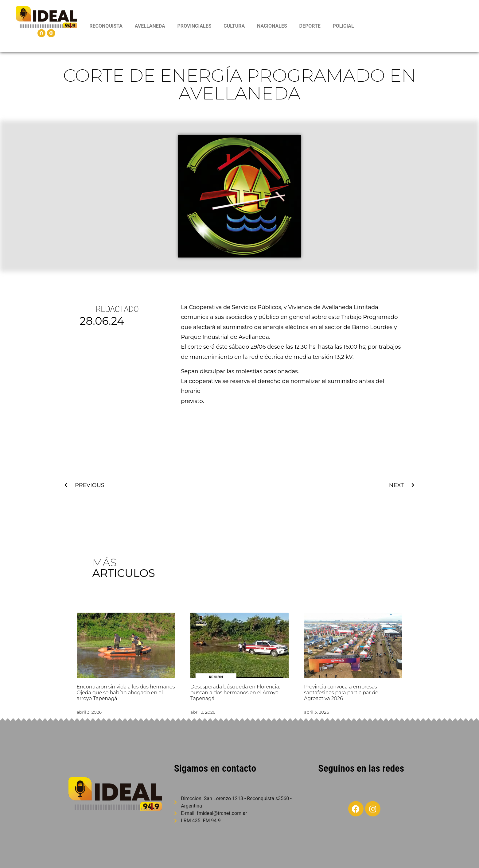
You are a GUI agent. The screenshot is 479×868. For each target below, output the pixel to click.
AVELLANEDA (150, 26)
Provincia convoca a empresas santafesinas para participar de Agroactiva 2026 (341, 693)
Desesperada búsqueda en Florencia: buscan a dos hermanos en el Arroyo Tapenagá (235, 693)
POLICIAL (343, 26)
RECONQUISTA (106, 26)
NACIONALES (272, 26)
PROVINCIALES (194, 26)
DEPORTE (310, 26)
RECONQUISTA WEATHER (414, 26)
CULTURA (234, 26)
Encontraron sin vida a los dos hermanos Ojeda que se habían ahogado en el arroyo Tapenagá (126, 693)
